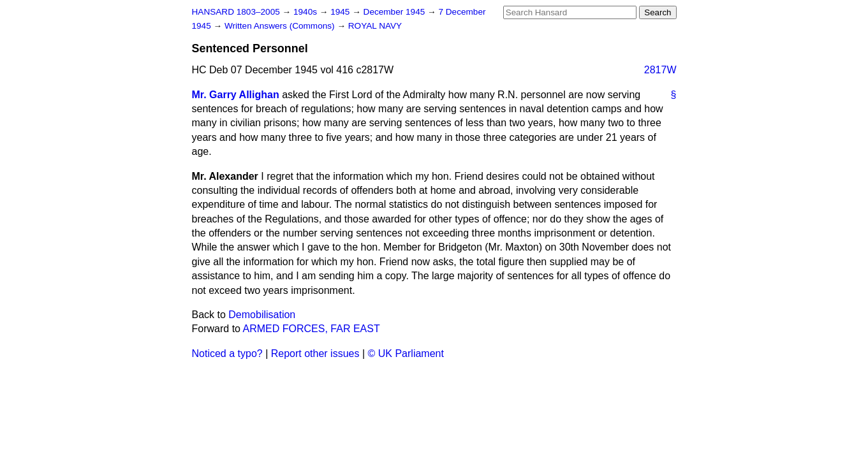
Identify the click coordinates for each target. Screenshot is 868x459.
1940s (306, 12)
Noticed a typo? (227, 353)
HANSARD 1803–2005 (236, 12)
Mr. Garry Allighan (236, 95)
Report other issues (315, 353)
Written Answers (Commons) (281, 26)
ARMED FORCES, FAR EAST (312, 329)
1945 (341, 12)
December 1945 (396, 12)
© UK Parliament (406, 353)
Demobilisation (262, 315)
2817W (660, 70)
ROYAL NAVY (375, 26)
